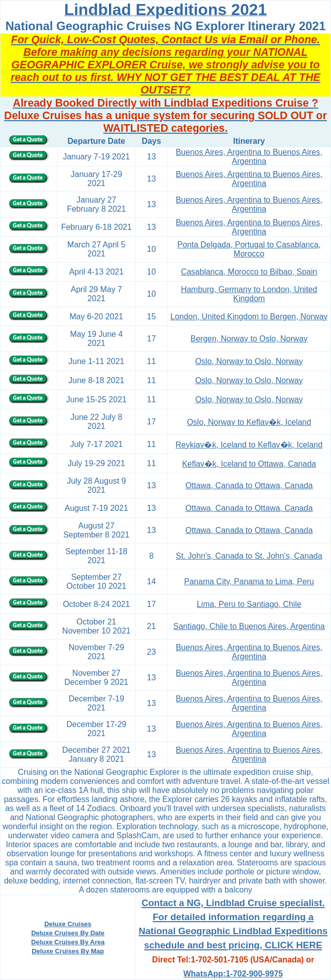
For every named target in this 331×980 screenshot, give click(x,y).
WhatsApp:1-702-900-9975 (233, 974)
